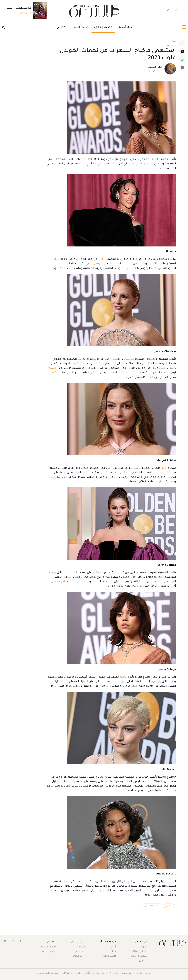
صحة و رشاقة (140, 952)
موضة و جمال (103, 27)
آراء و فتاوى (79, 956)
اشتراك (114, 973)
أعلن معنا (127, 973)
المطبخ (62, 27)
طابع (138, 164)
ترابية (122, 677)
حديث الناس (81, 27)
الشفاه (57, 373)
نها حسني (155, 68)
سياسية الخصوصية (48, 973)
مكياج (169, 906)
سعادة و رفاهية (139, 956)
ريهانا (102, 259)
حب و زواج (142, 961)
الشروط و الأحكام (72, 973)
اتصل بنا (101, 973)
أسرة (144, 947)
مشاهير (81, 947)
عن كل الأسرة (144, 973)
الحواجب (60, 582)
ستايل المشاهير (152, 906)
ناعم (163, 468)
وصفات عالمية (49, 947)
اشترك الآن (25, 13)
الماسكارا (52, 368)
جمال (113, 952)
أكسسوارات (109, 956)
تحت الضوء (79, 952)
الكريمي (98, 264)
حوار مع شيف (49, 952)
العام (84, 159)
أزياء (114, 947)
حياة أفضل (125, 27)
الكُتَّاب (89, 973)
